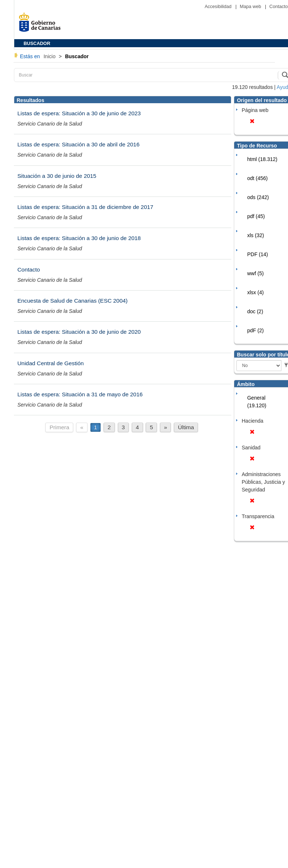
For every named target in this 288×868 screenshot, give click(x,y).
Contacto (278, 7)
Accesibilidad (219, 7)
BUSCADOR (37, 44)
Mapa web (251, 7)
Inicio (50, 56)
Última (186, 427)
